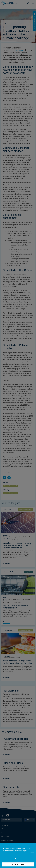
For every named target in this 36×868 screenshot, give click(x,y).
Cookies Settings (18, 859)
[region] (18, 855)
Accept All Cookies (18, 864)
